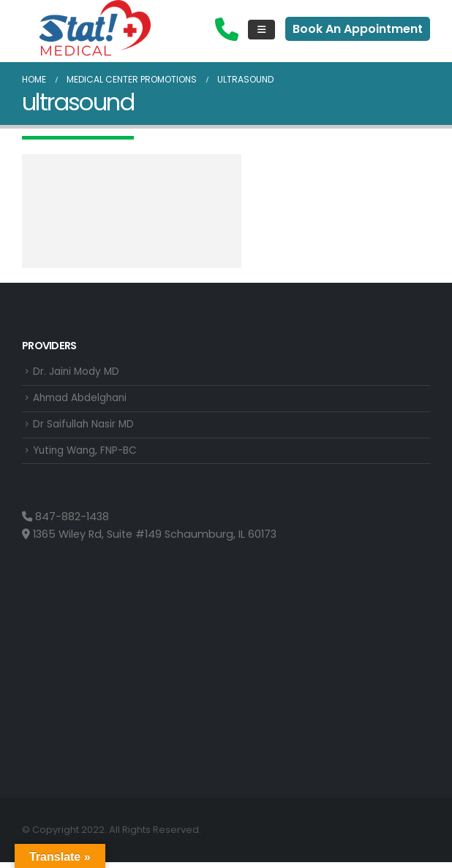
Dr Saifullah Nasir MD (86, 428)
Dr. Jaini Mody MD (79, 373)
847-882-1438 (65, 523)
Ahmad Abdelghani (84, 400)
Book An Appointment (358, 29)
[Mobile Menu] (261, 30)
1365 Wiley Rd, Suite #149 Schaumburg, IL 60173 (149, 541)
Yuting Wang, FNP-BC (89, 456)
